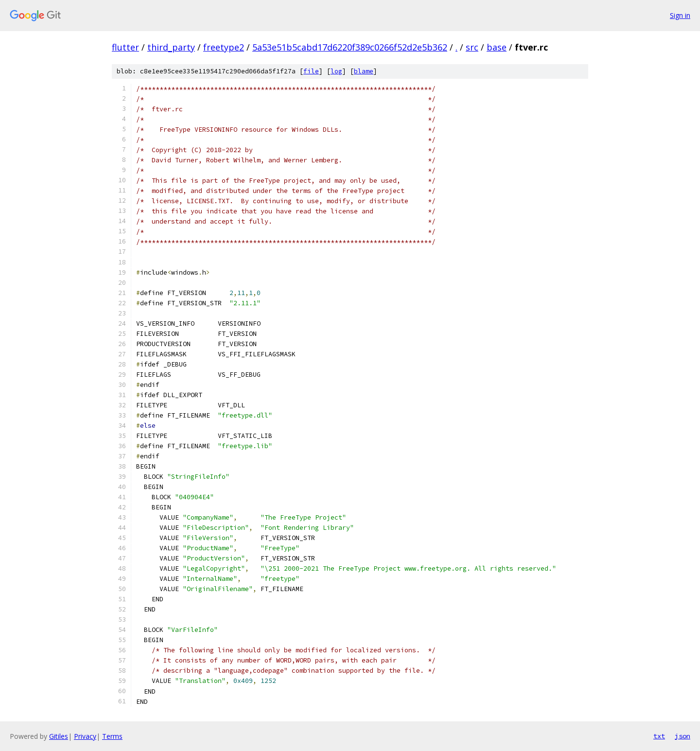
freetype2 (224, 47)
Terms (112, 736)
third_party (171, 47)
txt (659, 736)
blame (364, 71)
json (682, 736)
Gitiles (59, 736)
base (497, 47)
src (472, 47)
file (311, 71)
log (336, 71)
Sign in (680, 15)
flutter (125, 47)
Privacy (85, 736)
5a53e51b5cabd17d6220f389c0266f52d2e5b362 (350, 47)
